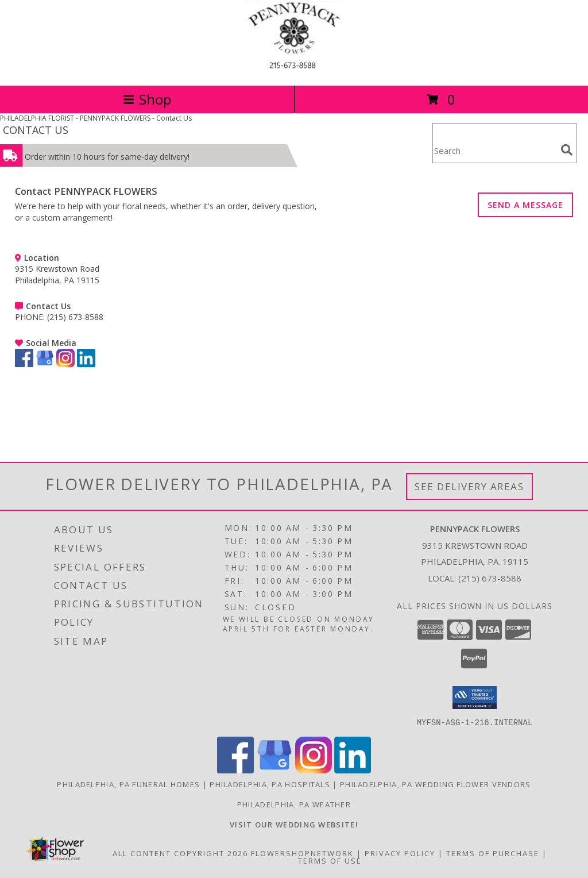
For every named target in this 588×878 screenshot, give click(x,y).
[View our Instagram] (65, 364)
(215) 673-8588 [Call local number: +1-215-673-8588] (490, 578)
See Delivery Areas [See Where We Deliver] (469, 486)
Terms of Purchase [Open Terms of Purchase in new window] (493, 853)
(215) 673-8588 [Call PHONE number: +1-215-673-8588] (75, 317)
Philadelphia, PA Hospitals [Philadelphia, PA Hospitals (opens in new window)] (270, 784)
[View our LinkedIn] (86, 364)
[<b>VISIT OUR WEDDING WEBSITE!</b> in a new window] (294, 824)
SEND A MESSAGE (525, 205)
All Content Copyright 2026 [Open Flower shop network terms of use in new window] (180, 853)
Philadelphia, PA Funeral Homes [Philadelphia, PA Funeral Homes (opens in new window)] (128, 784)
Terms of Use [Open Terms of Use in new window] (330, 860)
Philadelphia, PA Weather (294, 804)
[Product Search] (494, 150)
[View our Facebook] (24, 364)
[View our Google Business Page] (45, 364)
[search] (567, 150)
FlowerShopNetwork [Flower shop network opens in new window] (302, 853)
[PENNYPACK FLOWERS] (294, 69)
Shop (147, 99)
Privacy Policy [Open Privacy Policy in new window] (400, 853)
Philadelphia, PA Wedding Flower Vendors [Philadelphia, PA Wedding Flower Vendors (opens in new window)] (436, 784)
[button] (475, 698)
